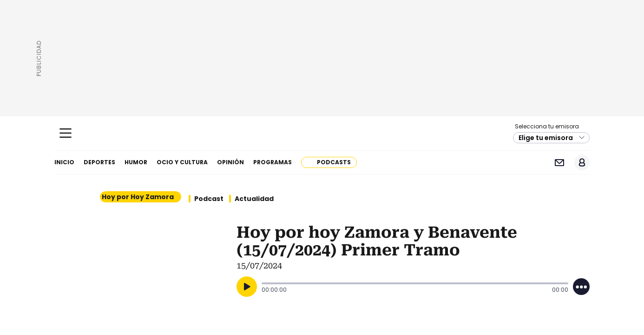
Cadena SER (322, 133)
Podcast (209, 199)
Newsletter (559, 163)
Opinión (230, 162)
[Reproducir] (247, 287)
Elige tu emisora (546, 138)
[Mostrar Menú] (66, 133)
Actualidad (254, 199)
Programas (273, 162)
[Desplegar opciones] (581, 287)
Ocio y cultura (182, 162)
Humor (136, 162)
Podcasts (334, 162)
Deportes (99, 162)
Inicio (64, 162)
